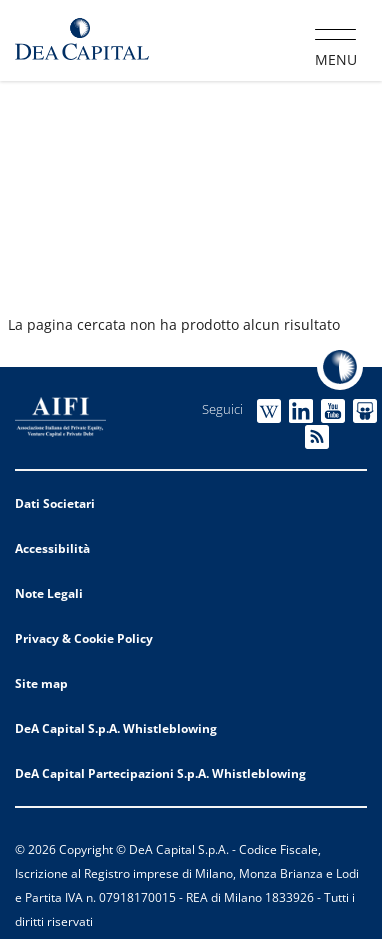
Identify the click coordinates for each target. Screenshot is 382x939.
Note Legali (49, 593)
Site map (41, 683)
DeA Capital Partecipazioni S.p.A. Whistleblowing (160, 773)
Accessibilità (52, 548)
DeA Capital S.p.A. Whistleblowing (116, 728)
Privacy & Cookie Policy (84, 638)
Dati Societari (55, 503)
